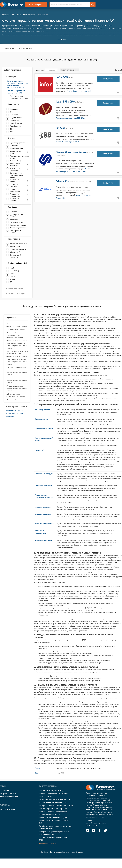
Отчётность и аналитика (15, 169)
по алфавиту (51, 70)
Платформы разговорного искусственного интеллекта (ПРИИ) (56, 827)
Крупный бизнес (16, 123)
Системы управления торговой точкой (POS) (54, 839)
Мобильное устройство (18, 244)
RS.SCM (61, 128)
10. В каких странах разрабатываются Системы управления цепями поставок (16, 396)
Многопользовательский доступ (18, 157)
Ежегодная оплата (17, 222)
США (37, 773)
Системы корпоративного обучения (53, 809)
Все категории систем (48, 844)
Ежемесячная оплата (18, 225)
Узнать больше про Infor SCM (78, 91)
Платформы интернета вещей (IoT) (53, 817)
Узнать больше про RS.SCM (68, 142)
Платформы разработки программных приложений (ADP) (54, 833)
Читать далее (62, 39)
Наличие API (14, 161)
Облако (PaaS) (15, 252)
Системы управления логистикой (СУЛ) (17, 92)
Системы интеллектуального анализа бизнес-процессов (54, 795)
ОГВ (11, 112)
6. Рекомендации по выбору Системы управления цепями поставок (16, 362)
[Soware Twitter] (105, 830)
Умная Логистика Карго (71, 152)
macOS (12, 268)
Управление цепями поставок (23, 15)
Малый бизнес (15, 126)
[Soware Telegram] (88, 830)
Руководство (25, 48)
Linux (12, 274)
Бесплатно (14, 146)
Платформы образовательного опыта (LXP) (56, 806)
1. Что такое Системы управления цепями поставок (16, 325)
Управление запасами (14, 185)
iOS (11, 282)
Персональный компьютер (15, 256)
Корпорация (14, 120)
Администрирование (18, 143)
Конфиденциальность (8, 794)
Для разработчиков (8, 809)
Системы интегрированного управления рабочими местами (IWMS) (55, 813)
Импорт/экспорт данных (16, 152)
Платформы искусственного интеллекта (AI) (55, 822)
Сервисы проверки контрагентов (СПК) (54, 799)
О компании (5, 791)
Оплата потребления (18, 228)
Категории (35, 5)
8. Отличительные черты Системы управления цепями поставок (16, 380)
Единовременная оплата (16, 216)
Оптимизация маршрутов (15, 165)
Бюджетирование (16, 148)
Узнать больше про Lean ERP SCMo (71, 118)
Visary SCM (63, 181)
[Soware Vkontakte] (94, 830)
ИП (11, 129)
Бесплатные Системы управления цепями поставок (15, 413)
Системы (9, 48)
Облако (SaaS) (15, 246)
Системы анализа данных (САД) (52, 791)
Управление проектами (14, 200)
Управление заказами (14, 181)
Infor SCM (62, 77)
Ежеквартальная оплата (16, 232)
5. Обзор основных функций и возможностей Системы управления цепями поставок (17, 354)
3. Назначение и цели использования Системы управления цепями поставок (16, 338)
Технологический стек (9, 797)
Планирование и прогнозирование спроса (16, 175)
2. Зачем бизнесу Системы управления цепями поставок (16, 331)
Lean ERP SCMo (65, 102)
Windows (13, 279)
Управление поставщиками (15, 195)
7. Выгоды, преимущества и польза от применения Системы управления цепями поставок (16, 371)
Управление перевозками (15, 190)
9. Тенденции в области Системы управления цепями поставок (16, 388)
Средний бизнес (16, 118)
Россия (38, 768)
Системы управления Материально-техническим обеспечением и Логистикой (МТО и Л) (17, 84)
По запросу (14, 219)
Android (12, 276)
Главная (5, 15)
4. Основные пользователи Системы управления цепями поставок (16, 346)
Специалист (14, 109)
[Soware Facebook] (100, 830)
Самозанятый (15, 115)
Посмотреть (108, 79)
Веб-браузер (14, 271)
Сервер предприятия (18, 249)
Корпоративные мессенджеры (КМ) (53, 802)
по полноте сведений (69, 70)
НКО (11, 132)
